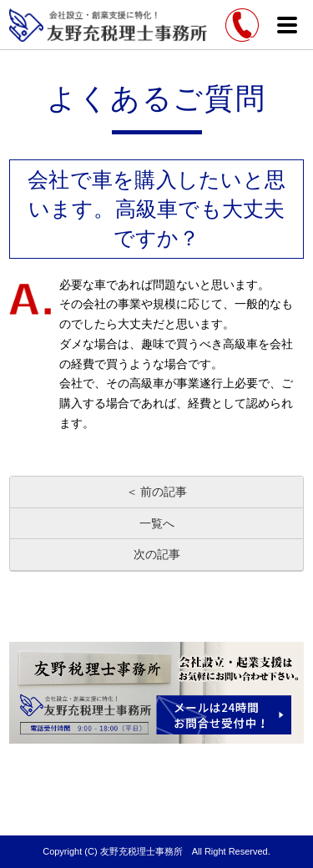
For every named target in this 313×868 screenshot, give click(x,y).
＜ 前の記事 (157, 492)
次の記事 (157, 554)
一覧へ (157, 523)
